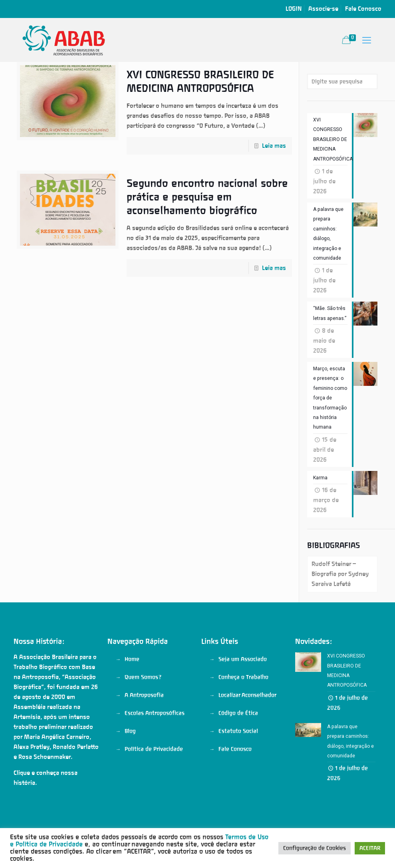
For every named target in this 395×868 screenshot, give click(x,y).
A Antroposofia (144, 700)
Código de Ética (238, 718)
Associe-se (323, 9)
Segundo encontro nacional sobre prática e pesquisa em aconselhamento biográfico (207, 197)
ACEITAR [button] (370, 848)
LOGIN (294, 9)
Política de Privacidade (154, 754)
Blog (130, 736)
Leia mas (274, 146)
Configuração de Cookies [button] (315, 848)
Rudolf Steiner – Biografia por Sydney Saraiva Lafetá (340, 579)
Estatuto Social (238, 736)
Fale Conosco (363, 9)
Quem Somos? (143, 682)
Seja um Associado (243, 664)
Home (132, 664)
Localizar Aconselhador (247, 700)
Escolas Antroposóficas (155, 718)
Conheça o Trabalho (243, 682)
